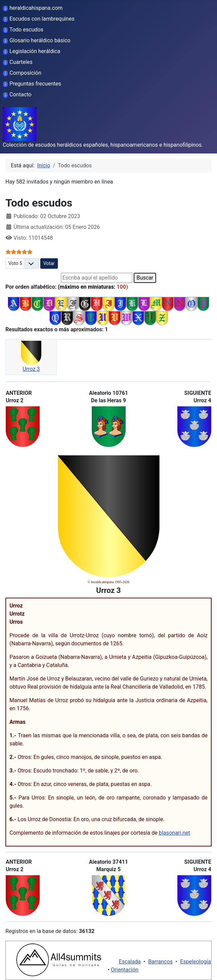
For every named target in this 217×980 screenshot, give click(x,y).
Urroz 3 (31, 369)
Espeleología (196, 962)
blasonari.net (175, 833)
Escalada (130, 962)
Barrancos (161, 962)
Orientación (125, 970)
